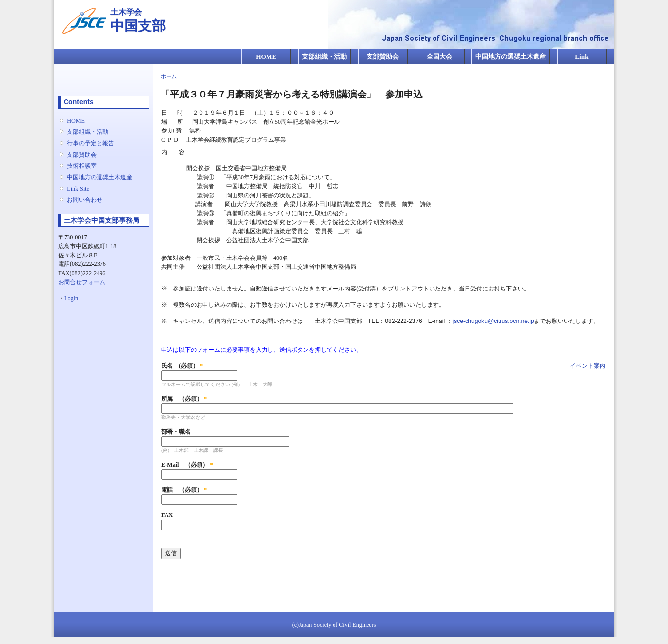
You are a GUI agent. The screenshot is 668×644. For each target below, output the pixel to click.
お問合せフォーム (82, 282)
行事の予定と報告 (91, 143)
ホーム (169, 76)
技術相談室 (82, 166)
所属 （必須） (184, 399)
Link (582, 56)
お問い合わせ (85, 200)
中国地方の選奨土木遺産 (511, 56)
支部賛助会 (383, 56)
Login (71, 298)
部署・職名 (176, 432)
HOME (266, 56)
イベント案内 (588, 366)
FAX (167, 515)
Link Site (78, 189)
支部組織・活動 (324, 56)
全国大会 (439, 56)
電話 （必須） (184, 490)
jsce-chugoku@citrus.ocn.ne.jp (493, 321)
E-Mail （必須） (187, 465)
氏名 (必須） (182, 366)
